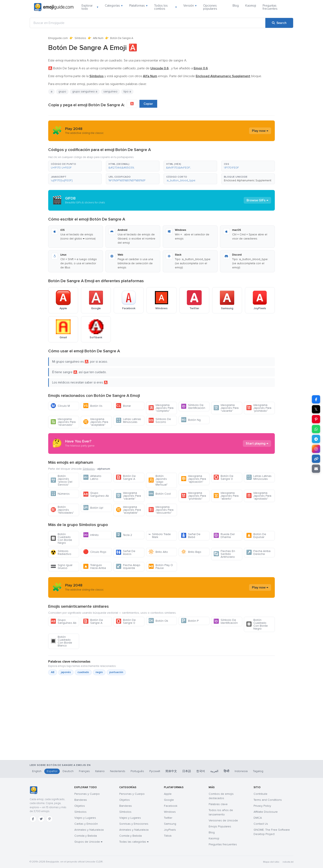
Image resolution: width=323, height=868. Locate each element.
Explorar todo (90, 7)
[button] (75, 166)
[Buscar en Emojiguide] (148, 23)
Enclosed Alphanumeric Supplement (248, 180)
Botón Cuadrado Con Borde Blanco (61, 641)
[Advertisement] (161, 738)
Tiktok (168, 836)
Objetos (80, 806)
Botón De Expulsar (256, 536)
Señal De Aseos (126, 553)
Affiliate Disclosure (266, 812)
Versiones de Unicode (223, 820)
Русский (155, 771)
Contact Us (261, 824)
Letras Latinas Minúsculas (128, 420)
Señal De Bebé (191, 536)
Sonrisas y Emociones (134, 824)
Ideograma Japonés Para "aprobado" (259, 496)
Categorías (114, 6)
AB (53, 672)
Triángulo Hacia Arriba (94, 567)
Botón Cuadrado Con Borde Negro (61, 538)
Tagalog (258, 771)
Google (169, 800)
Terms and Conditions (268, 800)
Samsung (170, 824)
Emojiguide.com (58, 38)
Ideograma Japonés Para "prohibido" (259, 408)
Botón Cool (160, 494)
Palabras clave (218, 804)
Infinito (91, 535)
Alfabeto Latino (92, 477)
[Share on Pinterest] (316, 419)
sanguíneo (110, 91)
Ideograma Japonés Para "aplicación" (193, 479)
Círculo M (60, 406)
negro (99, 672)
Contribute (260, 794)
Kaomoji (251, 6)
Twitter (168, 818)
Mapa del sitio (271, 862)
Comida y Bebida (86, 836)
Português (137, 771)
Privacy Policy (262, 806)
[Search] (279, 23)
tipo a (127, 91)
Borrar (123, 406)
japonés (66, 672)
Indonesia (241, 771)
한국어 (201, 771)
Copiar (148, 104)
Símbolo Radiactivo (61, 553)
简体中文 (171, 771)
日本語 (187, 771)
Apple (168, 794)
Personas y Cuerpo (87, 794)
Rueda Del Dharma (224, 536)
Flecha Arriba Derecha (258, 553)
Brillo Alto (158, 552)
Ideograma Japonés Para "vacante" (226, 408)
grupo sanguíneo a (85, 91)
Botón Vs (93, 406)
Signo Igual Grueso (61, 567)
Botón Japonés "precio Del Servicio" (61, 480)
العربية (214, 771)
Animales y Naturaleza (89, 830)
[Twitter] (41, 819)
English (37, 771)
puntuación (116, 672)
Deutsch (68, 771)
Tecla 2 (124, 535)
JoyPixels (170, 830)
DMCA (258, 818)
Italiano (100, 771)
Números (60, 494)
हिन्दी (226, 771)
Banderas (81, 800)
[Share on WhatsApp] (316, 429)
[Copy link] (316, 459)
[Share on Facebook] (316, 399)
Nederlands (118, 771)
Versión (190, 6)
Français (84, 771)
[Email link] (316, 469)
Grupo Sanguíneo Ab (96, 494)
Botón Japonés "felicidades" (62, 510)
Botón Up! (93, 508)
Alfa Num (98, 38)
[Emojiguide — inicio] (33, 790)
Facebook (171, 806)
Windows (170, 812)
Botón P (190, 621)
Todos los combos (165, 7)
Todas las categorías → (134, 842)
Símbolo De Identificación (193, 406)
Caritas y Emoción (86, 824)
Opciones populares (210, 7)
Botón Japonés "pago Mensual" (158, 480)
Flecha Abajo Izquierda (128, 567)
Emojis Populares (220, 826)
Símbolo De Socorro (160, 420)
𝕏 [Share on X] (316, 409)
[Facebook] (33, 819)
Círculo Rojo (95, 552)
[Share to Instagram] (316, 449)
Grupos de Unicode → (88, 842)
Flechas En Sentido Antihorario (224, 554)
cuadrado (83, 672)
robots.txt (288, 862)
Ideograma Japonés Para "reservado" (63, 422)
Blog (236, 6)
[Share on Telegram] (316, 439)
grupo (62, 91)
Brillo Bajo (191, 552)
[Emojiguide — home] (54, 7)
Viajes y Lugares (85, 818)
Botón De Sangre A (126, 477)
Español (52, 771)
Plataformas (138, 6)
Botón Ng (191, 420)
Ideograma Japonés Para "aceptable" (96, 422)
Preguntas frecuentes (270, 7)
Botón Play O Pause (161, 567)
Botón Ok (158, 621)
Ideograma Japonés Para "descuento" (161, 510)
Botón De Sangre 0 (223, 477)
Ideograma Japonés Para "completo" (161, 408)
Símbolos (80, 38)
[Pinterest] (49, 819)
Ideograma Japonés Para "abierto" (226, 496)
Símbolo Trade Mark (160, 536)
